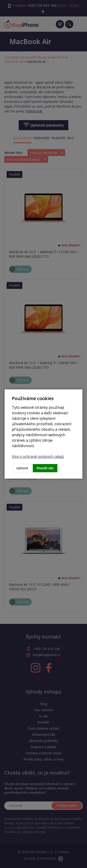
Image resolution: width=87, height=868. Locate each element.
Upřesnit (22, 468)
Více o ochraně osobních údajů (38, 456)
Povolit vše (45, 468)
